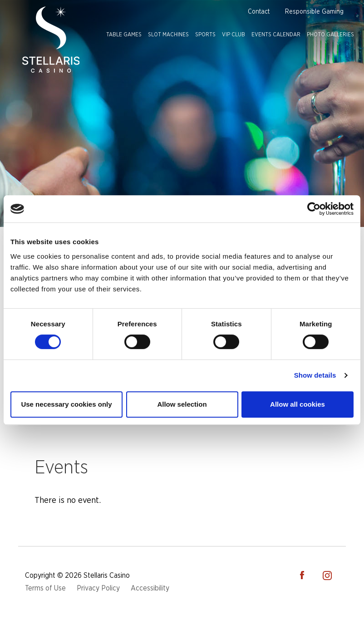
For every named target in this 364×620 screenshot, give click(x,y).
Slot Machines (168, 34)
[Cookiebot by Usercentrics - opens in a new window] (314, 209)
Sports (205, 34)
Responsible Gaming (314, 12)
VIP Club (234, 34)
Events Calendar (276, 34)
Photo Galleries (330, 34)
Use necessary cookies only (66, 404)
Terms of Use (45, 588)
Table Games (124, 34)
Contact (259, 12)
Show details (315, 375)
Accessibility (150, 588)
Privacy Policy (98, 588)
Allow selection (182, 404)
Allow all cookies (298, 404)
